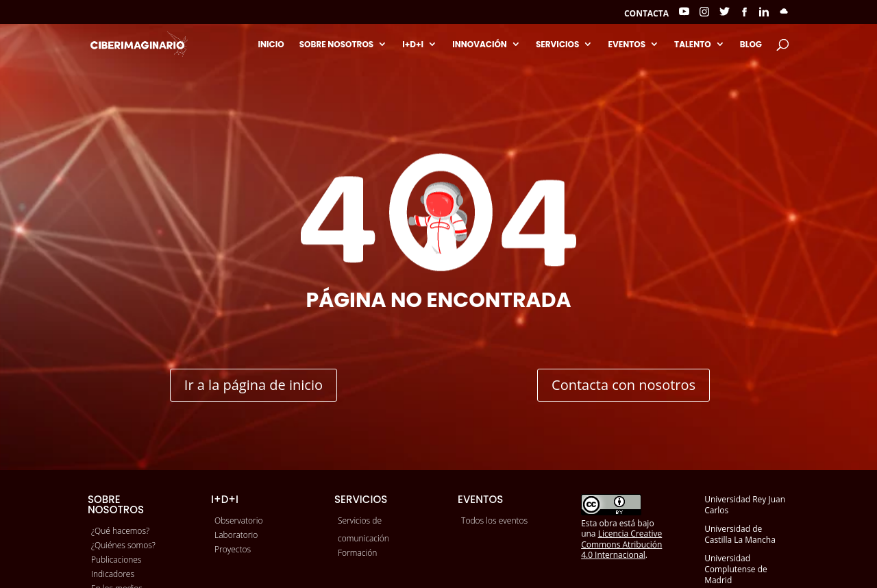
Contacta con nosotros (623, 385)
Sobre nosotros (337, 45)
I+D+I (413, 45)
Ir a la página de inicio (254, 385)
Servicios (558, 45)
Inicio (271, 45)
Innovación (480, 45)
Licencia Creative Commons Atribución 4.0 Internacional (621, 544)
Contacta (646, 14)
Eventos (627, 45)
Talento (693, 45)
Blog (751, 45)
